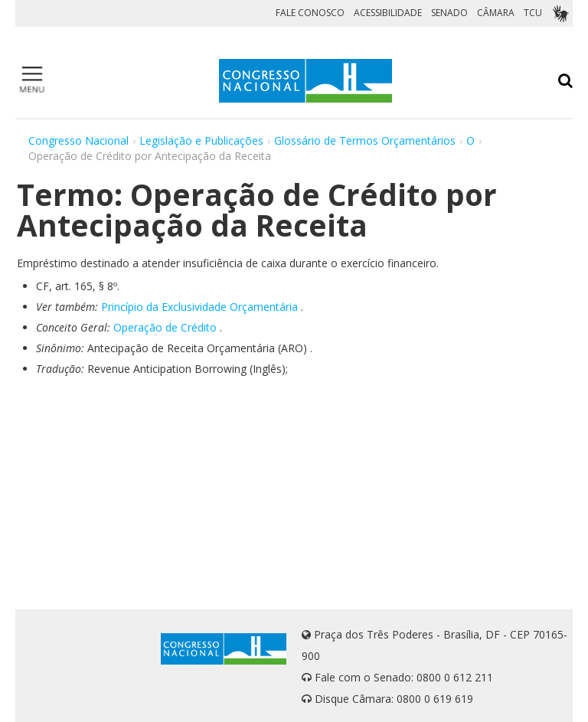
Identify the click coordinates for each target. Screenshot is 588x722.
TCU (533, 13)
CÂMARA (496, 13)
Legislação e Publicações (201, 140)
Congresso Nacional (78, 140)
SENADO (449, 13)
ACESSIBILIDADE (388, 13)
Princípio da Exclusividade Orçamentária (199, 307)
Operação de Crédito (165, 327)
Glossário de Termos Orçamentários (365, 140)
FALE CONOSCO (310, 13)
